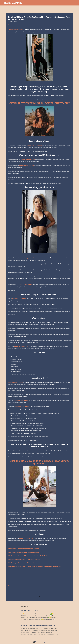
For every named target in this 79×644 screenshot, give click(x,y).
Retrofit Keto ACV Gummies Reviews (30, 611)
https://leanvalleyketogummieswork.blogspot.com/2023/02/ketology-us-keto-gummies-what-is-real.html (35, 566)
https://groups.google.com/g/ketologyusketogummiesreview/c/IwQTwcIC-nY (28, 556)
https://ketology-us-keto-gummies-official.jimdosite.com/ (23, 563)
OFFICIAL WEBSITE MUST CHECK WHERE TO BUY (39, 103)
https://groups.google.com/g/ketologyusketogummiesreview (24, 552)
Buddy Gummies (13, 3)
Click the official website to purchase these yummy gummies (39, 462)
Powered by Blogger (40, 642)
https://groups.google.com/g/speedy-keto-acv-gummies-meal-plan (38, 625)
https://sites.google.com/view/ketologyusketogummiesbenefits (24, 559)
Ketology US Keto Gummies (16, 29)
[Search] (25, 3)
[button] (9, 24)
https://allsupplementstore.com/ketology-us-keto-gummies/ (23, 549)
